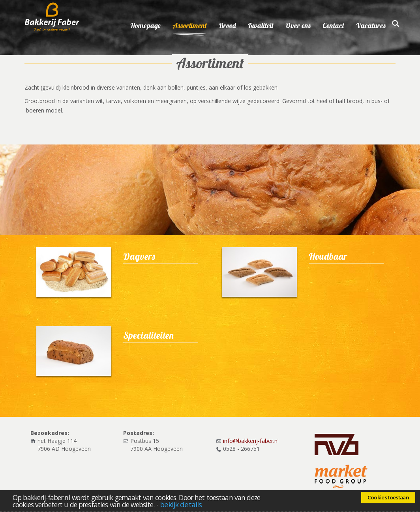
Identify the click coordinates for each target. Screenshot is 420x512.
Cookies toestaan (388, 497)
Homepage (145, 25)
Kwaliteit (261, 25)
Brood (227, 25)
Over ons (298, 25)
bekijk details (181, 504)
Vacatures (371, 25)
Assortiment (190, 25)
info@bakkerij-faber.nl (251, 441)
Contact (333, 25)
